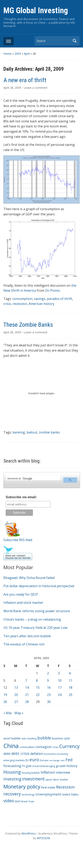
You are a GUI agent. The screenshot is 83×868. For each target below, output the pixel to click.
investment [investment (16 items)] (33, 779)
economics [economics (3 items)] (50, 754)
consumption (22, 299)
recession (20, 304)
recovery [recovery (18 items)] (12, 794)
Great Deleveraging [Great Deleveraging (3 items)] (44, 766)
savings (40, 299)
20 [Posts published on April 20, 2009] (16, 695)
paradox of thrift (60, 299)
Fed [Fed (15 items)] (69, 760)
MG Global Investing (36, 11)
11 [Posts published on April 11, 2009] (71, 680)
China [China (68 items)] (11, 746)
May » (19, 713)
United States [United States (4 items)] (70, 794)
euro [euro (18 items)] (34, 760)
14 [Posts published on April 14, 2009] (27, 688)
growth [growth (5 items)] (61, 766)
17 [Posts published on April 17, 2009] (60, 688)
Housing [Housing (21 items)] (12, 772)
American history (41, 304)
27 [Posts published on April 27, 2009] (16, 702)
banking (19, 432)
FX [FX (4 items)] (23, 766)
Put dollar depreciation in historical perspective (39, 586)
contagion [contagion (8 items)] (44, 747)
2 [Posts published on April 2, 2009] (48, 673)
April (27, 54)
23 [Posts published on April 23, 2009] (49, 695)
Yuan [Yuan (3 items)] (31, 801)
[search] (33, 479)
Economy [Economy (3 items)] (63, 754)
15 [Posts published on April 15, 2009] (38, 688)
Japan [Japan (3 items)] (49, 780)
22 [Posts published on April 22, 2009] (38, 695)
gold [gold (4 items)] (29, 766)
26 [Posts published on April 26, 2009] (5, 702)
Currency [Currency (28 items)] (69, 746)
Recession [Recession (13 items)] (65, 787)
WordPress (29, 833)
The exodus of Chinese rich (24, 644)
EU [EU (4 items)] (27, 760)
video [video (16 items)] (9, 801)
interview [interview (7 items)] (63, 772)
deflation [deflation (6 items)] (37, 754)
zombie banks (49, 432)
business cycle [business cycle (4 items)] (61, 738)
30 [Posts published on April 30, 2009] (49, 702)
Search (75, 41)
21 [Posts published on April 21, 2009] (27, 695)
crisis (7, 304)
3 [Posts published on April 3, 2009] (59, 673)
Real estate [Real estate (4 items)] (48, 787)
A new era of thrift (25, 80)
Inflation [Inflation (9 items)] (48, 772)
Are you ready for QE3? (21, 594)
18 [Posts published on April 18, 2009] (71, 688)
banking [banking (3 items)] (32, 738)
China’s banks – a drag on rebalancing (32, 619)
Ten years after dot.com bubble (27, 636)
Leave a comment (36, 88)
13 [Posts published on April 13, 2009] (16, 688)
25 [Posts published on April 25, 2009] (71, 695)
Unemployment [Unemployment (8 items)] (48, 794)
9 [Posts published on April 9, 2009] (48, 680)
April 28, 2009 (13, 88)
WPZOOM (43, 838)
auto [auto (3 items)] (24, 738)
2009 (18, 54)
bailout (32, 432)
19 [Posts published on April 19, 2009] (5, 695)
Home (7, 54)
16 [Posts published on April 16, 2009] (49, 688)
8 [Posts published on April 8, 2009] (37, 680)
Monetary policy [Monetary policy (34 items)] (22, 786)
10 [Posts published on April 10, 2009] (60, 680)
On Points (52, 290)
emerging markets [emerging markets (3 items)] (14, 760)
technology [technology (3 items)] (28, 795)
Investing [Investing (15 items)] (12, 779)
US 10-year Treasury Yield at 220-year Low (35, 628)
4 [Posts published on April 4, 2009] (70, 673)
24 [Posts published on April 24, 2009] (60, 695)
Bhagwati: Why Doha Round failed (29, 578)
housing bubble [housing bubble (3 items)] (31, 773)
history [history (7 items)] (72, 766)
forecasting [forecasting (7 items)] (12, 766)
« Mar (8, 713)
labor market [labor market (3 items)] (60, 780)
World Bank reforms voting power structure (37, 611)
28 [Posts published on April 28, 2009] (27, 702)
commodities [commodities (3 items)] (27, 747)
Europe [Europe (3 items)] (44, 760)
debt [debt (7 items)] (7, 754)
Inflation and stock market (23, 603)
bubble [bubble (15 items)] (44, 738)
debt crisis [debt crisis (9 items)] (20, 753)
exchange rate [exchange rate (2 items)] (57, 760)
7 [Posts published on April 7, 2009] (26, 680)
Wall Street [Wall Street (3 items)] (21, 801)
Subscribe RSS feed (18, 540)
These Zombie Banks (28, 325)
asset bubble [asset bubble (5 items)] (12, 738)
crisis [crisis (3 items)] (56, 747)
